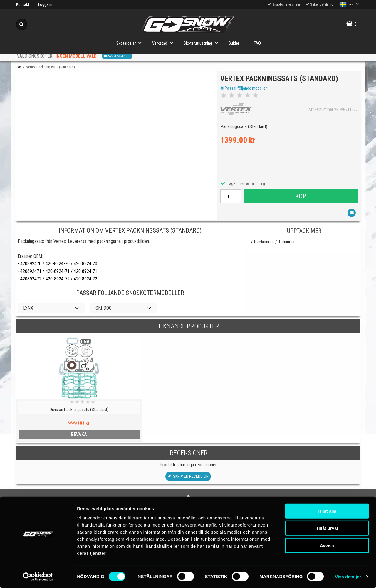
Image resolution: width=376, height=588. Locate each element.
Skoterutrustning (202, 43)
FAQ (257, 43)
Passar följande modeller (244, 89)
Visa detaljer (348, 576)
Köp (301, 197)
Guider (234, 43)
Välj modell (117, 56)
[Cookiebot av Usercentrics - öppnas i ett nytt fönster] (38, 577)
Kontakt (23, 5)
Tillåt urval (327, 528)
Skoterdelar (131, 43)
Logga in (45, 5)
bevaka (58, 436)
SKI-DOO (104, 310)
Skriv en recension (188, 478)
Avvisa (327, 545)
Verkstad (164, 43)
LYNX (28, 310)
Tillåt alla (327, 511)
